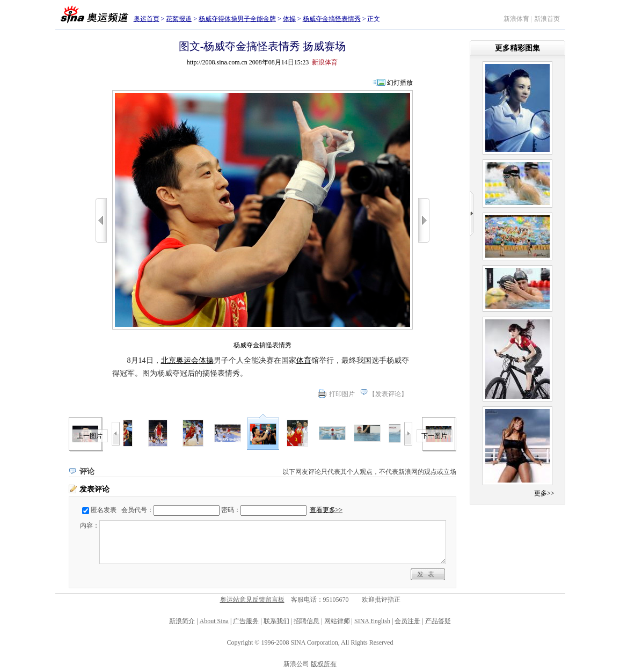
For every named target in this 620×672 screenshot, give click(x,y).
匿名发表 (104, 510)
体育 (304, 360)
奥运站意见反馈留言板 (252, 600)
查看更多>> (326, 510)
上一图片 (90, 436)
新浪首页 (547, 19)
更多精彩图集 (517, 48)
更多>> (544, 493)
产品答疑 (438, 621)
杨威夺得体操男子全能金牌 (237, 19)
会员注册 (407, 621)
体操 (289, 19)
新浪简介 (182, 621)
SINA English (372, 621)
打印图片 (342, 394)
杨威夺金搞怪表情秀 (332, 19)
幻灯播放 (400, 83)
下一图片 (434, 436)
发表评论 (388, 394)
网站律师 (337, 621)
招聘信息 (307, 621)
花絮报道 (179, 19)
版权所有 (324, 664)
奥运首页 (147, 19)
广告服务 (246, 621)
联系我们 (276, 621)
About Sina (214, 621)
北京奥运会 (180, 360)
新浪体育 (516, 19)
